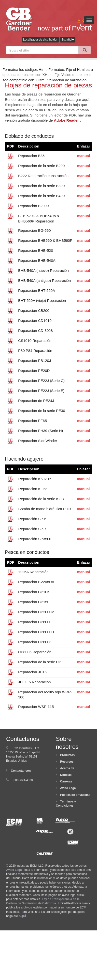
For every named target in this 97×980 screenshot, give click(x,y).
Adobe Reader (66, 120)
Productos (67, 755)
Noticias (66, 775)
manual (84, 156)
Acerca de (67, 768)
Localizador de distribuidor (40, 40)
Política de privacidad (75, 795)
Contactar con (21, 771)
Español (68, 40)
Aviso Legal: (15, 870)
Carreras (66, 781)
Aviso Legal (68, 788)
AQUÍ (22, 916)
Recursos (67, 762)
